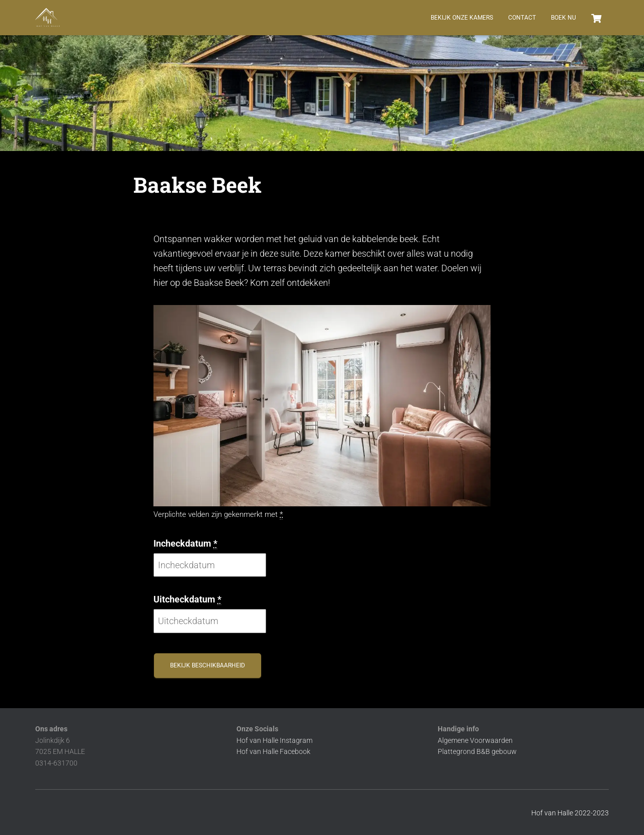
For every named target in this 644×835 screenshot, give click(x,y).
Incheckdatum (185, 544)
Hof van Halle (258, 740)
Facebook (295, 751)
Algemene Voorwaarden (475, 740)
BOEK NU (563, 18)
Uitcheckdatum (187, 599)
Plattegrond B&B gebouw (477, 751)
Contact (522, 18)
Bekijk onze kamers (462, 18)
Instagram (296, 740)
